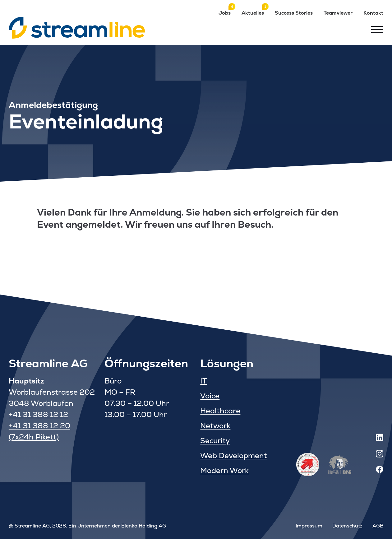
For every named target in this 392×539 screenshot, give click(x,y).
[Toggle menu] (377, 29)
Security (215, 441)
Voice (210, 396)
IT (203, 381)
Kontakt (373, 13)
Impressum (309, 526)
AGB (378, 526)
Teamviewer (338, 13)
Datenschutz (347, 526)
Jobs (225, 13)
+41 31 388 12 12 (38, 414)
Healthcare (220, 411)
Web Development (234, 455)
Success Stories (294, 13)
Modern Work (224, 470)
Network (215, 426)
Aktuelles (253, 13)
